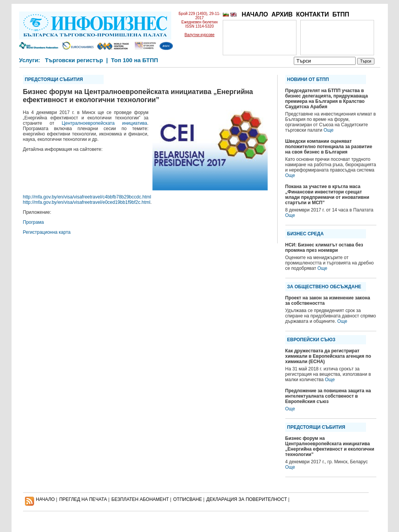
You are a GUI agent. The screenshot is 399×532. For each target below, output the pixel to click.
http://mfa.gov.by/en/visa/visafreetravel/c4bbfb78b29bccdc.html (87, 197)
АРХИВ (282, 14)
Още (329, 130)
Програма (34, 222)
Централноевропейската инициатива (104, 123)
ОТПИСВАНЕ (188, 499)
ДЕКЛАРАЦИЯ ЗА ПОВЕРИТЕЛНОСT (247, 499)
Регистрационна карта (47, 232)
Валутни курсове (200, 35)
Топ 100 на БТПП (135, 60)
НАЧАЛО (255, 14)
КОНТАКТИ (313, 14)
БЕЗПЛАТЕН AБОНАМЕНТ (140, 499)
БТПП (341, 14)
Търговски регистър (74, 60)
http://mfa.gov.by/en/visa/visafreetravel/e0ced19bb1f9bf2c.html (87, 202)
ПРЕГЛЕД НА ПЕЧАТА (83, 499)
